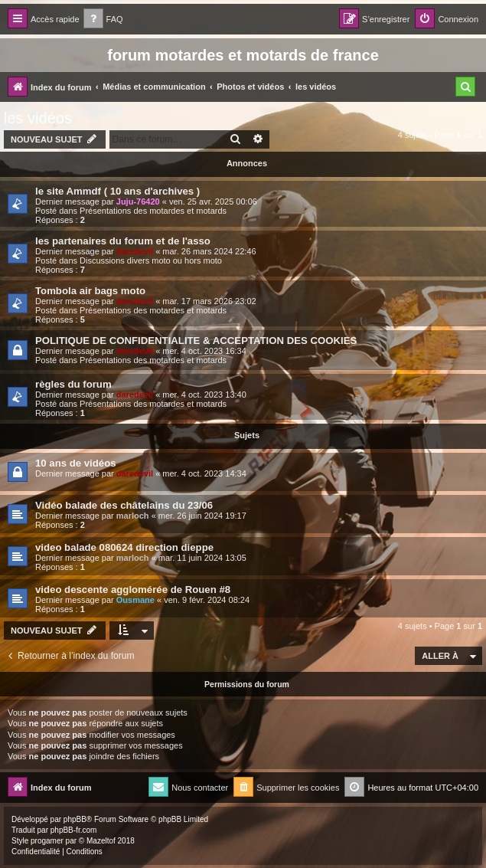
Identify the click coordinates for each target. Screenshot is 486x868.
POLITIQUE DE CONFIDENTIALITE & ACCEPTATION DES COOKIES (196, 341)
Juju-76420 (138, 201)
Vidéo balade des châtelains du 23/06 (124, 505)
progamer (47, 841)
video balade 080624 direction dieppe (124, 547)
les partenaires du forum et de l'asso (123, 241)
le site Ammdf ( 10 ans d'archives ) (117, 191)
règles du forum (73, 384)
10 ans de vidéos (76, 463)
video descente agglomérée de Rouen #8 (133, 590)
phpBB (75, 819)
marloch (133, 516)
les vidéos (38, 118)
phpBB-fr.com (74, 830)
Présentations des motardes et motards (153, 211)
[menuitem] (103, 20)
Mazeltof (101, 841)
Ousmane (135, 600)
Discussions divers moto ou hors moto (151, 260)
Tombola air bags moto (90, 291)
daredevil (135, 251)
